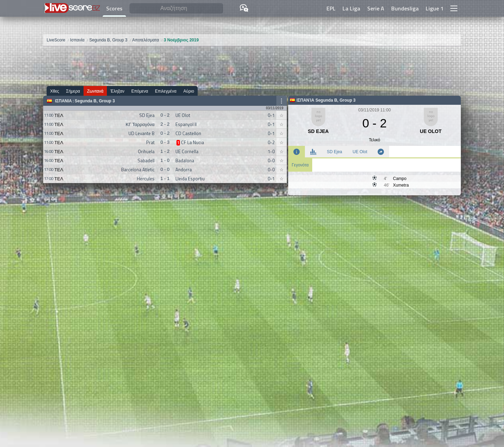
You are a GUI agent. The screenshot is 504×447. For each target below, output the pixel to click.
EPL (331, 8)
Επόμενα (140, 91)
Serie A (376, 8)
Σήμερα (73, 91)
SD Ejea (334, 152)
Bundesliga (405, 8)
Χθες (55, 91)
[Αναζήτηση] (176, 9)
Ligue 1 (435, 8)
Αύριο (189, 91)
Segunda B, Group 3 (95, 101)
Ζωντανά (95, 91)
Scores (114, 8)
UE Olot (360, 152)
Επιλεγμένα (166, 91)
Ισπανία (64, 101)
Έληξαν (117, 91)
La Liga (351, 8)
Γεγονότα (300, 165)
